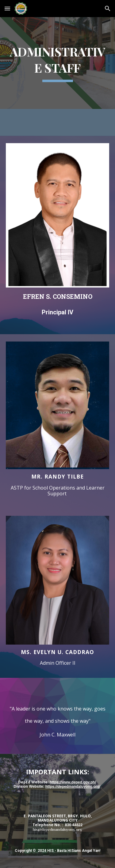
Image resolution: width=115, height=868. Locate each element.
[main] (58, 63)
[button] (7, 8)
